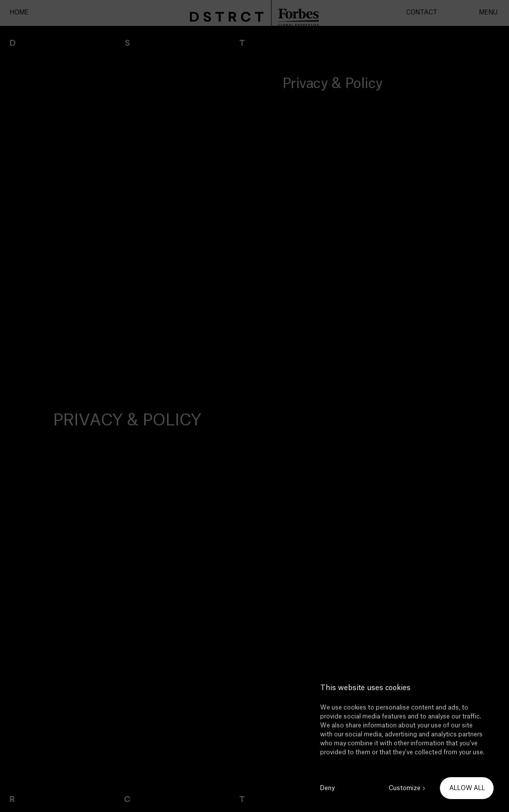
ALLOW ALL (467, 788)
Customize (405, 788)
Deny (327, 788)
